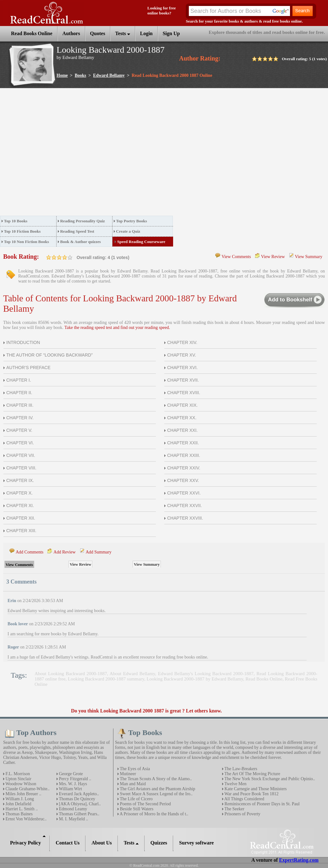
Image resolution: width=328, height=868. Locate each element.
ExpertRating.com (299, 860)
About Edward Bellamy (132, 674)
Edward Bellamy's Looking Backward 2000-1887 (206, 674)
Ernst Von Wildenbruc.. (25, 819)
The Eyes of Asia (134, 769)
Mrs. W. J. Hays (72, 784)
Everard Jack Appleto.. (78, 794)
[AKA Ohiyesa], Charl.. (79, 804)
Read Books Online (264, 679)
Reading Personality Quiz (82, 221)
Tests (123, 33)
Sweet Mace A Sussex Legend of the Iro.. (156, 794)
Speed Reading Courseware (141, 242)
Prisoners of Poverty (242, 814)
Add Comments (30, 552)
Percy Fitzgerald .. (74, 779)
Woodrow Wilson (20, 784)
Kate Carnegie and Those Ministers (255, 789)
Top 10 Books (16, 221)
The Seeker (234, 809)
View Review (273, 257)
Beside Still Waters (136, 809)
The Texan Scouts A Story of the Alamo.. (155, 779)
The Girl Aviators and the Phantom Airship (157, 789)
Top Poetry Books (131, 221)
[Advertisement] (59, 154)
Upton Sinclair (18, 779)
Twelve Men (235, 784)
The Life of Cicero (136, 799)
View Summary (309, 257)
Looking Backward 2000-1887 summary (106, 679)
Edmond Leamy (72, 809)
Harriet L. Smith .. (21, 809)
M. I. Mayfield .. (73, 819)
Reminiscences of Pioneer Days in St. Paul (262, 804)
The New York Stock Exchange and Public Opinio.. (269, 779)
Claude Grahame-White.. (27, 789)
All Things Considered (244, 799)
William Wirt (70, 789)
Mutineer (127, 774)
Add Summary (99, 552)
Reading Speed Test (77, 231)
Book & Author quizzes (80, 242)
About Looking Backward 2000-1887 (71, 674)
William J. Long (19, 799)
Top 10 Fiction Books (22, 231)
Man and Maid (132, 784)
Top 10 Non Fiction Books (27, 242)
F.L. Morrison (17, 774)
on (49, 257)
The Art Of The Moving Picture (252, 774)
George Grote (70, 774)
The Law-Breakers (240, 769)
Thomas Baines (19, 814)
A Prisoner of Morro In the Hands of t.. (153, 814)
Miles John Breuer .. (23, 794)
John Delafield (18, 804)
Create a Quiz (128, 231)
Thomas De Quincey (77, 799)
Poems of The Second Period (145, 804)
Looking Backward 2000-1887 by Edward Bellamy (195, 679)
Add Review (64, 552)
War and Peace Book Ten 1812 (251, 794)
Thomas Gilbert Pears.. (79, 814)
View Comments (236, 257)
